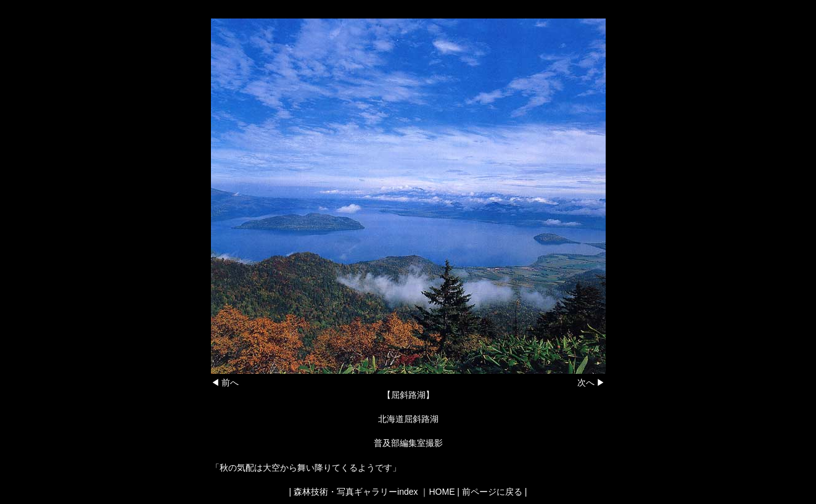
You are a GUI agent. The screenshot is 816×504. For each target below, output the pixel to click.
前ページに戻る (492, 492)
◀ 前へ (225, 382)
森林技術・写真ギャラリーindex (356, 492)
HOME (442, 492)
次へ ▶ (591, 382)
